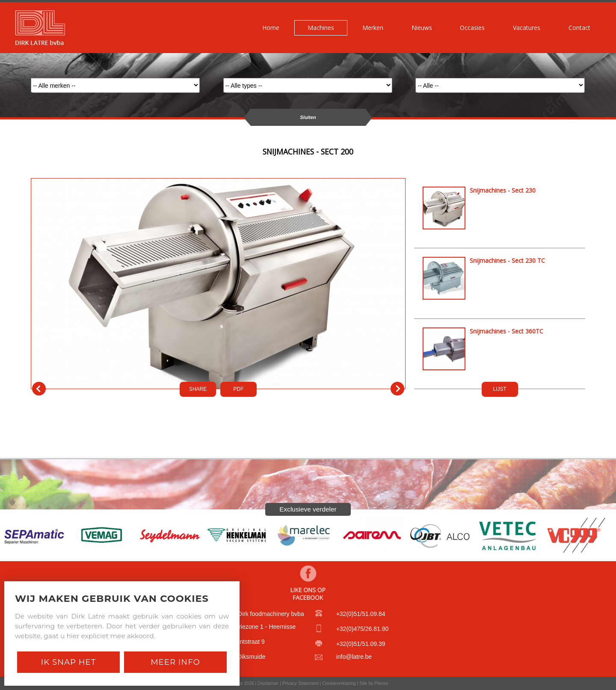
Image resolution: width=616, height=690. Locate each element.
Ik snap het (68, 662)
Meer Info (175, 662)
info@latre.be (354, 657)
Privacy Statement (301, 683)
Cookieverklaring (339, 683)
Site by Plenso (374, 683)
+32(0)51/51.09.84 (361, 614)
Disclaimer (268, 683)
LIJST (499, 389)
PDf (239, 389)
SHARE (198, 389)
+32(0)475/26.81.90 (363, 629)
